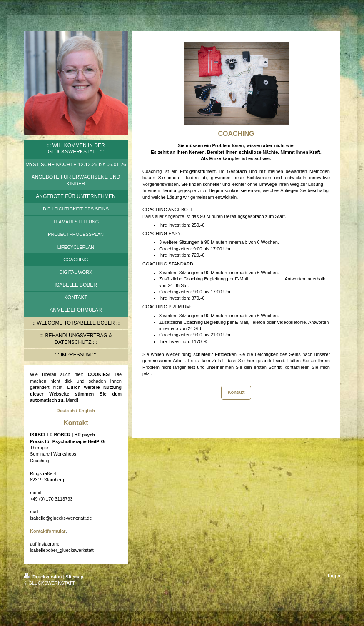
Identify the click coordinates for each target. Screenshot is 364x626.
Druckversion (43, 577)
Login (334, 576)
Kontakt (236, 392)
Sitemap (74, 577)
